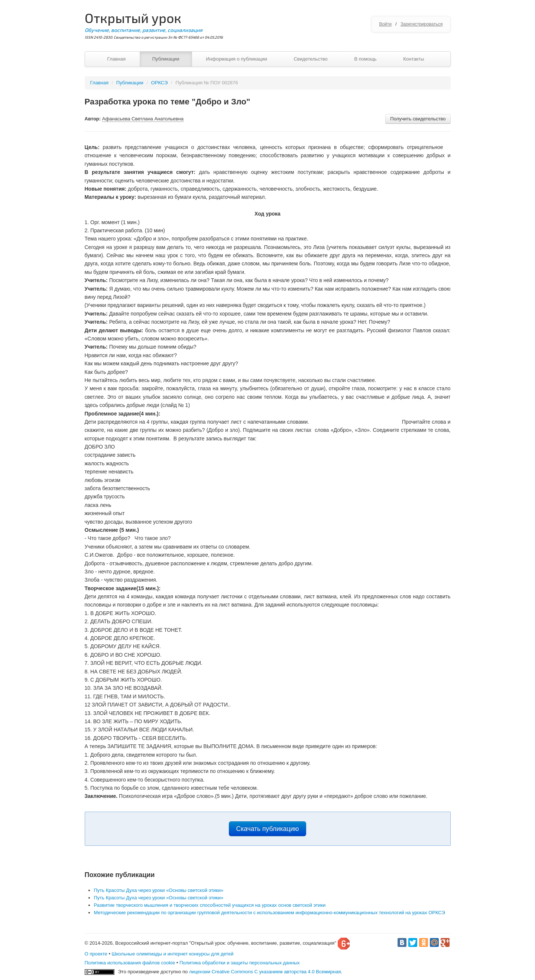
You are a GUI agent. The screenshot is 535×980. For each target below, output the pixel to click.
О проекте (96, 954)
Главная (116, 59)
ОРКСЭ (160, 83)
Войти (385, 24)
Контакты (414, 59)
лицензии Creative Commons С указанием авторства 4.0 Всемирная (265, 972)
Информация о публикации (236, 59)
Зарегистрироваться (421, 24)
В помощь (365, 59)
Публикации (166, 59)
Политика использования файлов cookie (130, 963)
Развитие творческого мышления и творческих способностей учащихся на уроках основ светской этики (210, 905)
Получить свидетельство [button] (418, 119)
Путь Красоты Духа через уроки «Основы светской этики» (159, 890)
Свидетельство (310, 59)
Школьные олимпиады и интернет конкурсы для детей (173, 954)
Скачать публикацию (268, 829)
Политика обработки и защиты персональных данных (240, 963)
